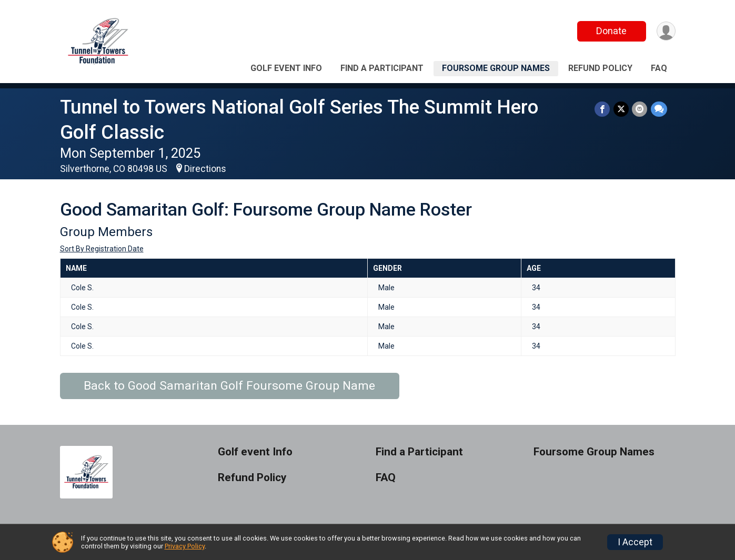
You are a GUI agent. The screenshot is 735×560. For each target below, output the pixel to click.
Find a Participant (382, 68)
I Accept (635, 542)
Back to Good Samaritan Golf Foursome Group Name (229, 386)
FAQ (659, 68)
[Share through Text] (659, 109)
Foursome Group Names (496, 68)
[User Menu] (666, 31)
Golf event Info (286, 68)
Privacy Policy (185, 546)
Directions (205, 169)
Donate (611, 31)
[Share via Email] (640, 109)
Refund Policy (600, 68)
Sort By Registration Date (102, 249)
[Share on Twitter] (622, 109)
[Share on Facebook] (603, 109)
